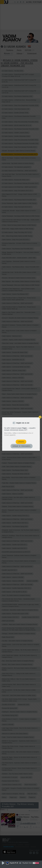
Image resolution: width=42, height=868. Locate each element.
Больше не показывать (22, 446)
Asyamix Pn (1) (14, 863)
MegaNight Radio (27, 863)
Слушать (21, 442)
